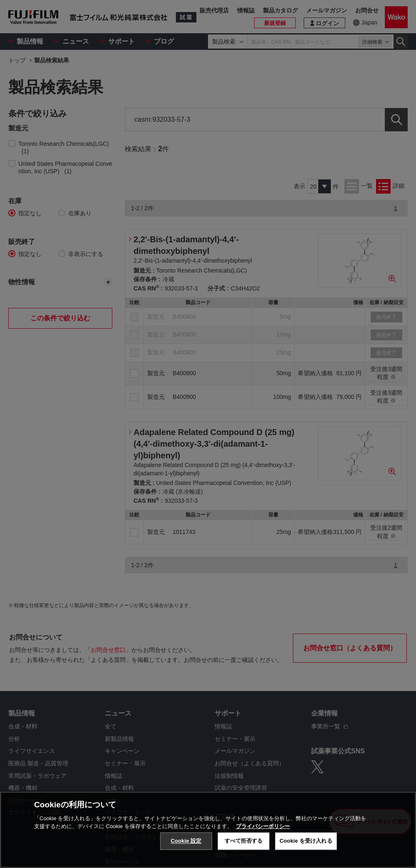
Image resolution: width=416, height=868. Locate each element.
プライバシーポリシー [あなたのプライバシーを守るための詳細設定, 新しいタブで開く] (263, 826)
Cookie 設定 (186, 841)
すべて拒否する (244, 841)
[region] (208, 830)
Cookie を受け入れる (306, 841)
